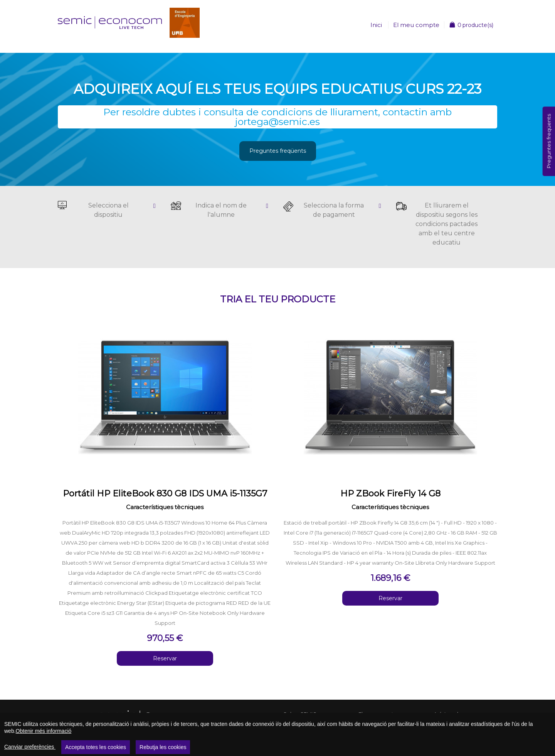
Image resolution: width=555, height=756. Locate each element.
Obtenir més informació (44, 731)
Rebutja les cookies (163, 747)
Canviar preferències (30, 747)
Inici (376, 25)
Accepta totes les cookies (96, 747)
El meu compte (416, 25)
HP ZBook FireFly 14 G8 (390, 494)
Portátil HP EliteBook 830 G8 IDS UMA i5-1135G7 (165, 494)
